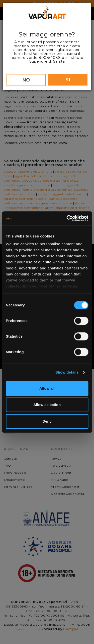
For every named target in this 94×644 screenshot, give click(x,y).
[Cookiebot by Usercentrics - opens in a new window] (67, 218)
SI (68, 80)
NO (26, 80)
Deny (47, 421)
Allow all (47, 388)
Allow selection (47, 405)
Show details (67, 372)
